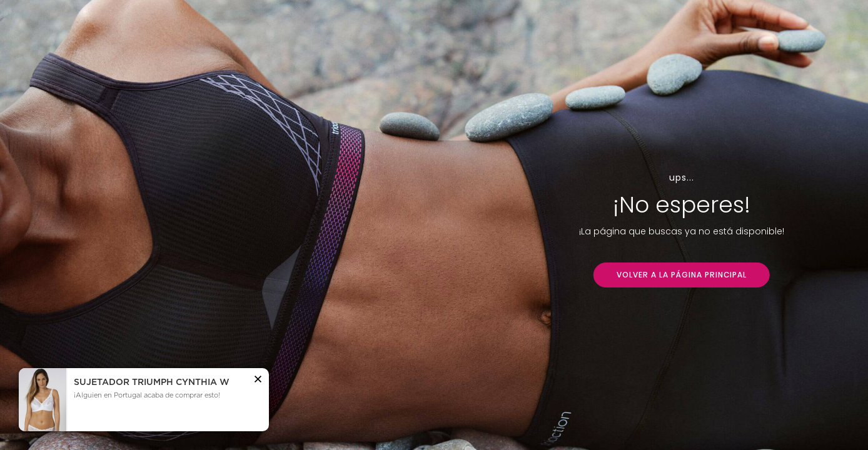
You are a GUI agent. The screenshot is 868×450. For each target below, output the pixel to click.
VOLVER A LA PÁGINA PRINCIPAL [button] (682, 275)
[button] (258, 381)
